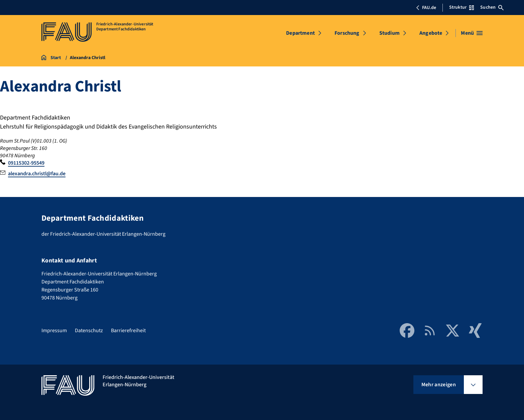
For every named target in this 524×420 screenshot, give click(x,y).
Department (300, 33)
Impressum (54, 331)
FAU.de (426, 8)
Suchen (492, 7)
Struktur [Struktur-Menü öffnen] (462, 7)
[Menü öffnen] (472, 33)
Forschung (347, 33)
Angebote (431, 33)
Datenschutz (89, 331)
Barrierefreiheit (128, 331)
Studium (389, 33)
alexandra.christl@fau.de (37, 174)
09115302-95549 (26, 163)
